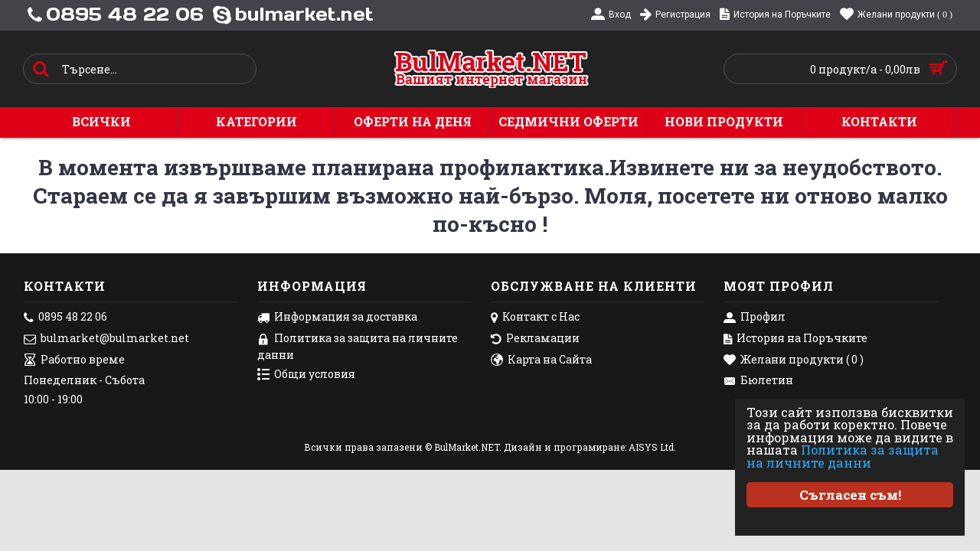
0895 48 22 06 (65, 318)
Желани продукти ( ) (794, 360)
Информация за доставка (337, 318)
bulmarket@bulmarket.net (106, 339)
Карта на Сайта (541, 360)
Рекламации (535, 339)
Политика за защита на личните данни (849, 456)
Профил (755, 318)
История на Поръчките (795, 339)
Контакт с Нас (535, 318)
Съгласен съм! (850, 495)
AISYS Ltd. (652, 447)
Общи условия (306, 375)
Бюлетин (758, 381)
